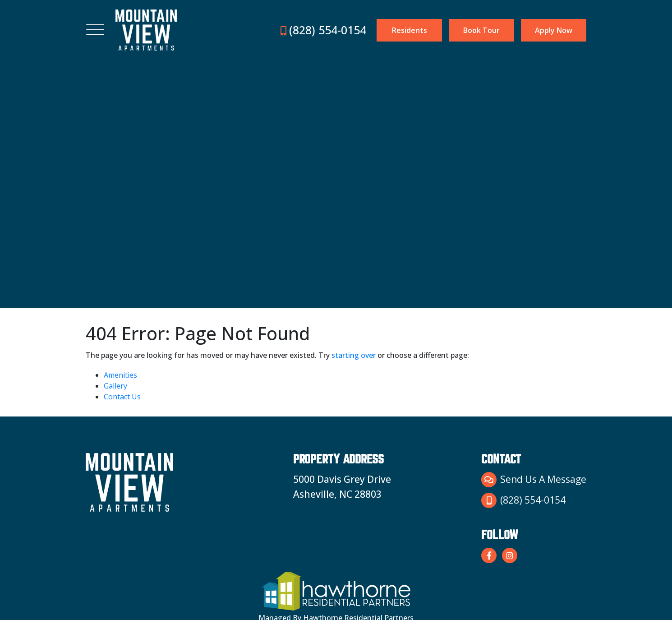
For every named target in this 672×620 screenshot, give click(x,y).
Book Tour (481, 30)
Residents (410, 30)
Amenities (120, 375)
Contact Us (122, 397)
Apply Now (554, 30)
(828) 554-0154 (323, 30)
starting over (354, 355)
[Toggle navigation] (95, 30)
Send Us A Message (534, 480)
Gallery (115, 386)
